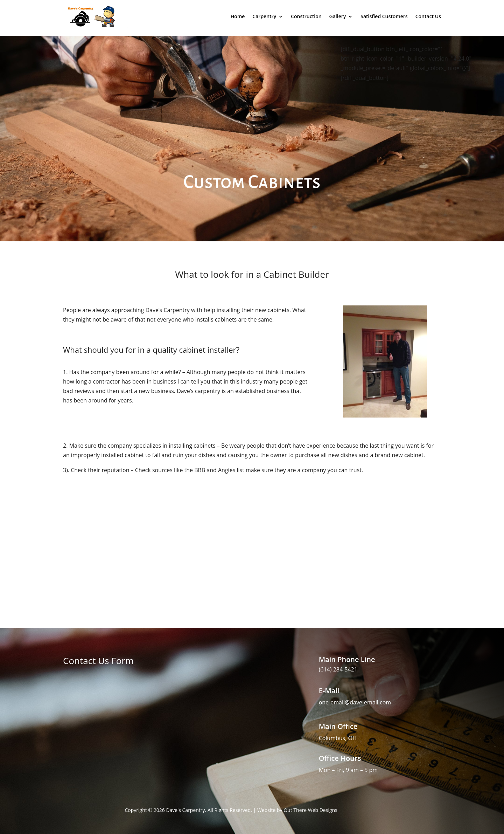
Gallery (338, 16)
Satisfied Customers (384, 16)
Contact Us (428, 16)
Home (238, 16)
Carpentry (264, 16)
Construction (306, 16)
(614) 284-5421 (338, 669)
